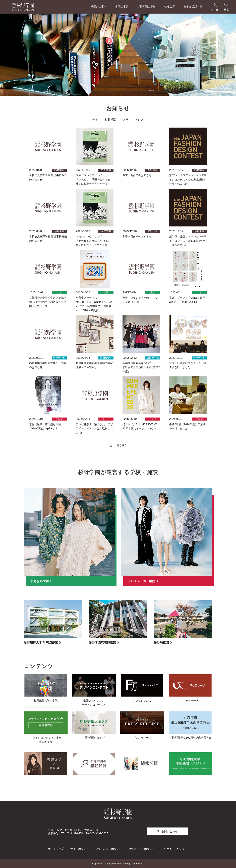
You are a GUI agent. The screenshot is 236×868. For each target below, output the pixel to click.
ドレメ (139, 120)
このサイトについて (173, 848)
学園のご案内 (99, 7)
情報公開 (170, 7)
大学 (126, 120)
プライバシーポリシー (109, 848)
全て (95, 120)
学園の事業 (122, 7)
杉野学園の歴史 (146, 7)
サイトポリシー (80, 848)
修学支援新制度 (193, 7)
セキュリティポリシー (142, 848)
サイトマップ (56, 848)
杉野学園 (110, 120)
